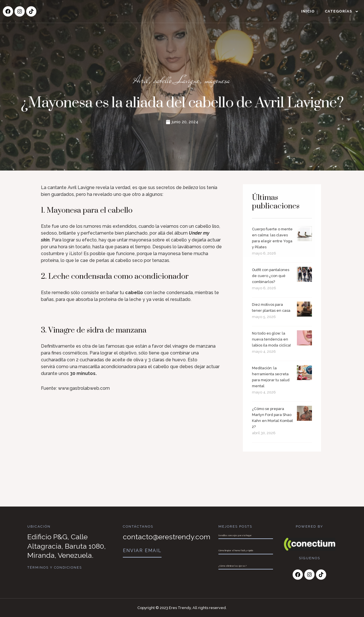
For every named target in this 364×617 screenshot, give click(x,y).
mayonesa (224, 82)
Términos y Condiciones (55, 567)
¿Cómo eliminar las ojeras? (232, 566)
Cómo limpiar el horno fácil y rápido (236, 550)
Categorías (342, 12)
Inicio (308, 11)
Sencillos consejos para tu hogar (235, 535)
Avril (134, 82)
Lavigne (189, 82)
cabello (159, 82)
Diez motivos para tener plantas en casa (269, 317)
